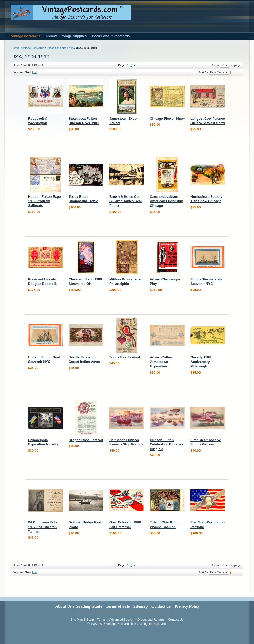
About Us (63, 606)
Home (15, 48)
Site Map (77, 620)
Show (215, 65)
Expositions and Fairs (60, 48)
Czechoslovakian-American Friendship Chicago (166, 201)
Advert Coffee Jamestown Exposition (161, 362)
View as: (19, 72)
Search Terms (96, 620)
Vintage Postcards (33, 48)
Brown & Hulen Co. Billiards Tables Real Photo (125, 201)
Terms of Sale (118, 606)
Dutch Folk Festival (125, 357)
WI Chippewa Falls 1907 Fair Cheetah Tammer (43, 527)
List (34, 72)
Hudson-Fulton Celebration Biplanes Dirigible (166, 444)
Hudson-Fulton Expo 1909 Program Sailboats (44, 201)
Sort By (203, 72)
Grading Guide (89, 606)
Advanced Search (121, 620)
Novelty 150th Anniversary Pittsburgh (201, 362)
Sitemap (140, 606)
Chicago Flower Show (167, 119)
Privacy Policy (187, 606)
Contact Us (161, 606)
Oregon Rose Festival (86, 440)
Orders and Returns (151, 620)
